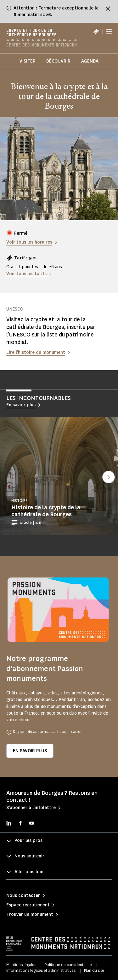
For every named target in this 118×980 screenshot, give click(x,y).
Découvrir (58, 61)
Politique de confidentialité (68, 965)
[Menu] (109, 32)
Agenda (90, 61)
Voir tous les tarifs (26, 274)
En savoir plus (30, 751)
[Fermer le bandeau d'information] (108, 9)
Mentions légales (21, 965)
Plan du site (94, 970)
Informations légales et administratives (41, 970)
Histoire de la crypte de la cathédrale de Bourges (46, 511)
